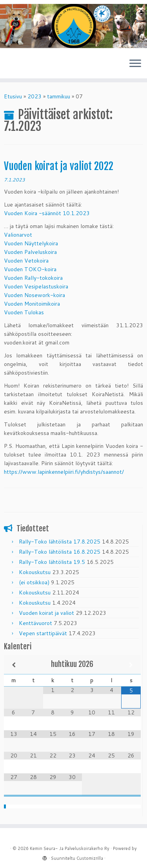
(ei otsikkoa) (34, 582)
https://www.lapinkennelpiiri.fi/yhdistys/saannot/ (64, 472)
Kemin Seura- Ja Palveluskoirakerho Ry (70, 848)
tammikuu (59, 96)
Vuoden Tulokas (24, 312)
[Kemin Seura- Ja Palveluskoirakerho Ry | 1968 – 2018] (73, 26)
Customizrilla (90, 858)
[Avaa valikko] (135, 64)
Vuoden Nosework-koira (34, 295)
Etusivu (13, 96)
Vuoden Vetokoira (26, 261)
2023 (34, 96)
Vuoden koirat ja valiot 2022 (59, 166)
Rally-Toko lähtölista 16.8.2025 (60, 552)
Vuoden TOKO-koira (30, 269)
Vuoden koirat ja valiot (46, 613)
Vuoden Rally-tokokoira (33, 278)
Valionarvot (18, 235)
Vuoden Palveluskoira (30, 252)
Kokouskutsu (35, 572)
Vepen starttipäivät (43, 633)
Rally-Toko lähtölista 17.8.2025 (60, 542)
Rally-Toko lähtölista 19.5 (52, 562)
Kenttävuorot (35, 623)
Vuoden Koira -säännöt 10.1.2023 (47, 213)
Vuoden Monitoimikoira (32, 304)
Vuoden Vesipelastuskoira (36, 286)
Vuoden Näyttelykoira (31, 243)
